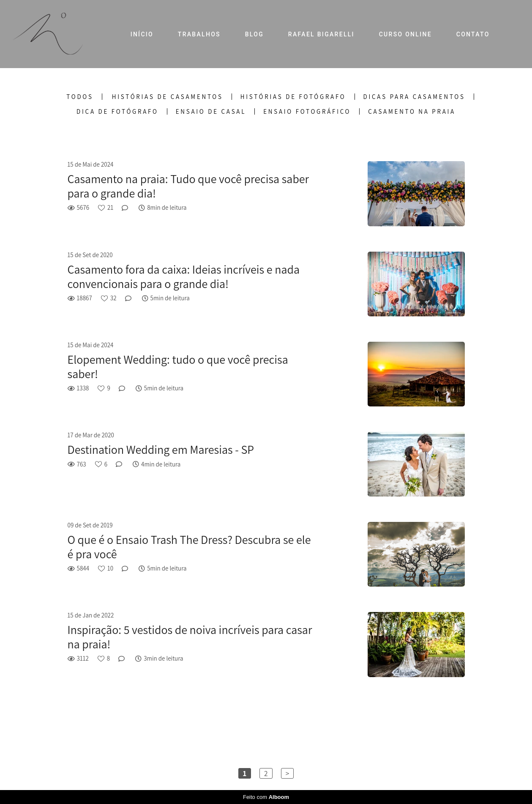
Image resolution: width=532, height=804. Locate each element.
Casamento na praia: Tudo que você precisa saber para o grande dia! (188, 186)
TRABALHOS (199, 34)
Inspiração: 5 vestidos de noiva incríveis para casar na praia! (190, 637)
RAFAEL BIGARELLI (321, 34)
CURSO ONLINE (405, 34)
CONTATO (473, 34)
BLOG (254, 34)
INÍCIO (142, 34)
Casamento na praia (412, 111)
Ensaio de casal (211, 111)
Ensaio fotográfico (307, 111)
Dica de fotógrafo (117, 111)
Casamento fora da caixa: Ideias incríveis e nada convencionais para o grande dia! (184, 276)
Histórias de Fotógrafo (293, 97)
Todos (80, 97)
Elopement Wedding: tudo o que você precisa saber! (178, 366)
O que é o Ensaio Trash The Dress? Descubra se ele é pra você (189, 547)
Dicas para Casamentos (414, 97)
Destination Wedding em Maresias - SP (161, 450)
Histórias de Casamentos (168, 97)
